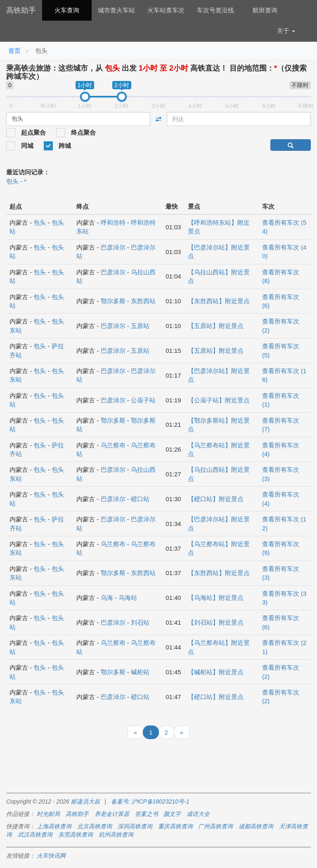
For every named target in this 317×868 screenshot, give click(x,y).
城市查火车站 (116, 10)
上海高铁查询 (54, 826)
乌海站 (128, 598)
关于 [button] (286, 31)
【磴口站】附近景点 (216, 499)
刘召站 (140, 622)
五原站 (140, 326)
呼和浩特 (113, 222)
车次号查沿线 (215, 10)
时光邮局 (48, 814)
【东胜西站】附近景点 (219, 301)
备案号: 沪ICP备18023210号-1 (150, 801)
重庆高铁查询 (175, 826)
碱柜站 (140, 672)
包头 (40, 222)
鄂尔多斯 (113, 301)
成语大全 (198, 814)
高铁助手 (21, 10)
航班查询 (265, 10)
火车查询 (67, 10)
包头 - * (16, 181)
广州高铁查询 (215, 826)
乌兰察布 (113, 445)
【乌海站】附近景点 (216, 598)
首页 (14, 51)
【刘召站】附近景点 (216, 622)
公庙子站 (143, 400)
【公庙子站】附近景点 (219, 400)
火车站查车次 (166, 10)
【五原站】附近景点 (216, 326)
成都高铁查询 (256, 826)
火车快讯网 (51, 856)
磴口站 (140, 499)
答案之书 (147, 814)
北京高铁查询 (95, 826)
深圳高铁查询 (135, 826)
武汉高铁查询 (35, 835)
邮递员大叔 (85, 801)
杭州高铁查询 (116, 835)
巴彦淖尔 (113, 247)
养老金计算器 (112, 814)
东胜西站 (143, 301)
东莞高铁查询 (76, 835)
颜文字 (172, 814)
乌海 (107, 598)
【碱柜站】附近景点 (216, 672)
